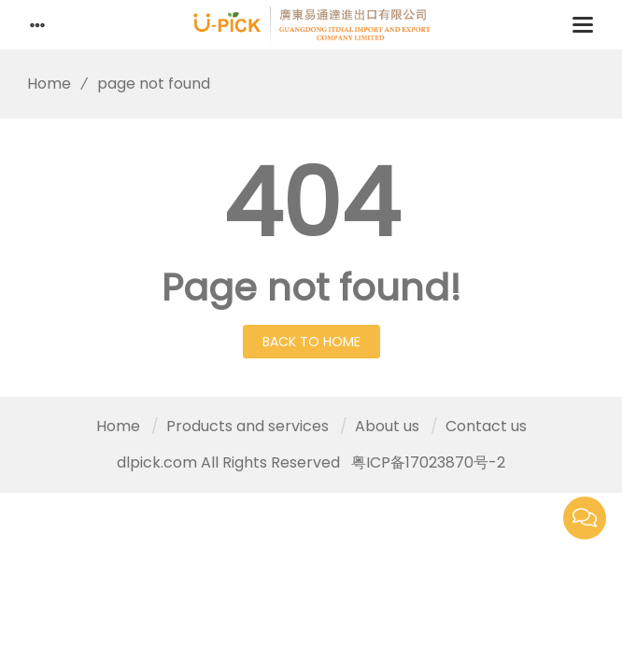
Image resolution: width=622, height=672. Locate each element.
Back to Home (311, 342)
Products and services (247, 426)
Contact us (486, 426)
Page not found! (311, 287)
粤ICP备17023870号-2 (428, 462)
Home (42, 84)
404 (311, 203)
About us (387, 426)
